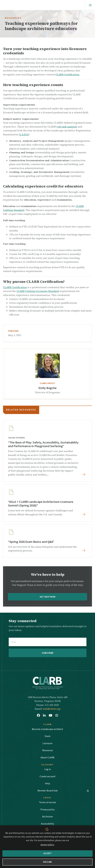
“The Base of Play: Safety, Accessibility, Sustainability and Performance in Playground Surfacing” (43, 444)
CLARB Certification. (67, 74)
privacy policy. (47, 845)
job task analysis (67, 127)
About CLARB (47, 758)
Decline (47, 862)
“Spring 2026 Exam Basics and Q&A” (31, 542)
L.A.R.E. (24, 134)
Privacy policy (47, 810)
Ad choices (47, 817)
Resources (48, 750)
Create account (48, 776)
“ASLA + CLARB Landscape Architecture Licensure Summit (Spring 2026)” (41, 504)
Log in (48, 769)
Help (47, 783)
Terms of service (47, 802)
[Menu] (90, 5)
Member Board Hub (48, 791)
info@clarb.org (52, 709)
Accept (47, 853)
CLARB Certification (15, 287)
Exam (48, 736)
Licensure (47, 743)
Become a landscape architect (47, 729)
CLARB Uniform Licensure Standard (38, 291)
